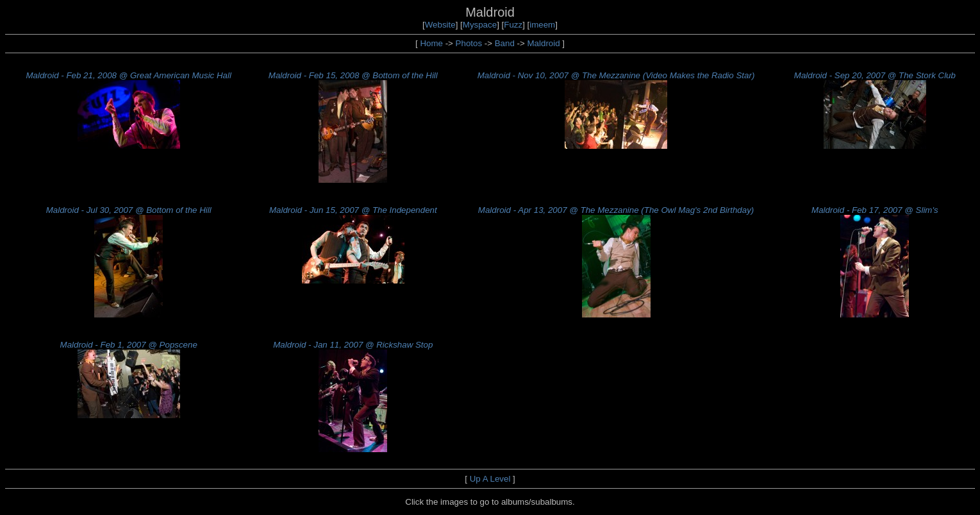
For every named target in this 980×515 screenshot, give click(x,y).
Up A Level (490, 479)
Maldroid (544, 43)
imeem (542, 25)
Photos (469, 43)
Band (505, 43)
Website (440, 25)
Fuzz (513, 25)
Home (431, 43)
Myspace (480, 25)
